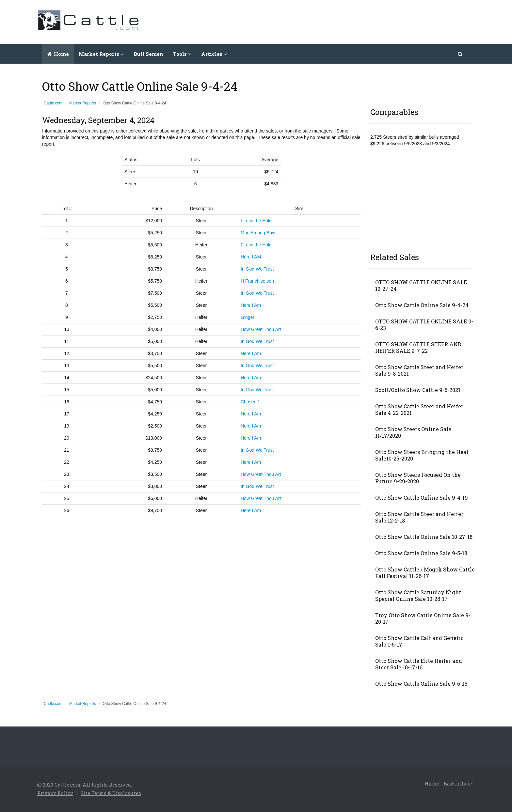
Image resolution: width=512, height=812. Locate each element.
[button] (461, 54)
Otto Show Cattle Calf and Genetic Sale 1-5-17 (419, 641)
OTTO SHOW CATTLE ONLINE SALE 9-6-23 (424, 325)
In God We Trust (257, 269)
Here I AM (251, 257)
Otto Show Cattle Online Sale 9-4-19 (422, 498)
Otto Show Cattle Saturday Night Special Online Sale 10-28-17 (418, 596)
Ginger (248, 317)
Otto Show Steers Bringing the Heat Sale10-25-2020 (422, 455)
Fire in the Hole (256, 221)
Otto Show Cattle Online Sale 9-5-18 (421, 553)
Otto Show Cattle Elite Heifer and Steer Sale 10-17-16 (419, 664)
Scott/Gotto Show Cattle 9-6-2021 (418, 390)
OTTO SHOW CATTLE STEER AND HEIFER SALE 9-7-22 (418, 348)
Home (58, 54)
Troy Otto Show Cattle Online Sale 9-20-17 (423, 618)
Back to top (458, 783)
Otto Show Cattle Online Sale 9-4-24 (422, 305)
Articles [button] (214, 54)
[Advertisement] (356, 21)
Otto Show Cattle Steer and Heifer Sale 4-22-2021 (419, 410)
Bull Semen (148, 54)
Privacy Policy (55, 793)
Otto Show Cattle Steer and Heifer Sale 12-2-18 (419, 517)
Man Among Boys (259, 233)
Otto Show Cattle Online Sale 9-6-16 (421, 684)
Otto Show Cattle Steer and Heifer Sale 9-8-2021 (419, 370)
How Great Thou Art (261, 329)
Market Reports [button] (101, 54)
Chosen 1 (250, 402)
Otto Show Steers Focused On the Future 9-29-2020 (418, 478)
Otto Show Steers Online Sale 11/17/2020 (413, 432)
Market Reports (83, 103)
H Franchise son (257, 281)
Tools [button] (182, 54)
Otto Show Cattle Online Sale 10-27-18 (424, 537)
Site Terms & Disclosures (111, 793)
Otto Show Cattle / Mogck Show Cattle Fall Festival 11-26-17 (425, 573)
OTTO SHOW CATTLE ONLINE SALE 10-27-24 (421, 286)
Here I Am (251, 305)
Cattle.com (53, 103)
